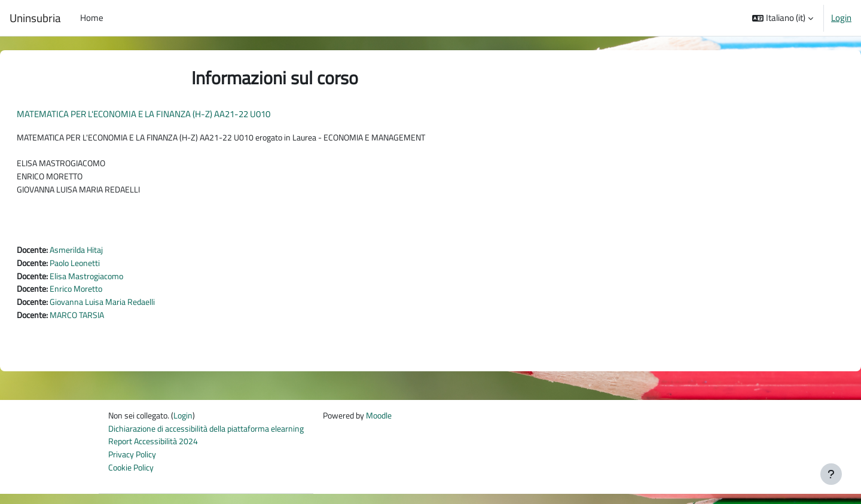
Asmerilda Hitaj (110, 254)
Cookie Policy (133, 477)
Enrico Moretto (109, 295)
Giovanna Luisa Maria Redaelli (138, 308)
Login (841, 18)
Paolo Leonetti (109, 268)
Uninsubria (35, 18)
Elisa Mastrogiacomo (121, 281)
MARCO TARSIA (111, 322)
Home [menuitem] (92, 18)
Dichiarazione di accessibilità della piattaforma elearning (214, 437)
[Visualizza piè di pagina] (831, 474)
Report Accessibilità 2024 (156, 450)
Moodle (400, 424)
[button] (783, 18)
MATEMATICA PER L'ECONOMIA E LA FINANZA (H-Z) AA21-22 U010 (172, 114)
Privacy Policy (134, 464)
